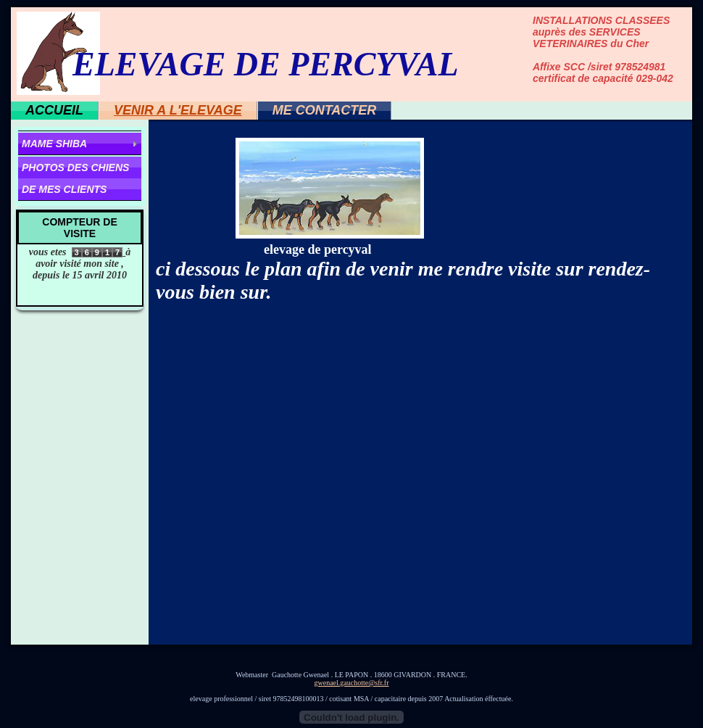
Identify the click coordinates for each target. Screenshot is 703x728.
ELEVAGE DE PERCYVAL (266, 64)
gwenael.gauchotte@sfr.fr (351, 683)
